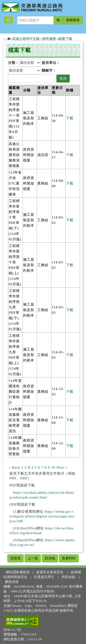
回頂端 (50, 558)
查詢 (63, 78)
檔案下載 (65, 39)
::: (5, 39)
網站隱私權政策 (18, 572)
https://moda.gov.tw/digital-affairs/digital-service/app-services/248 (42, 516)
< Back (14, 467)
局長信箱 (68, 577)
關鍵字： (49, 70)
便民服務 (49, 39)
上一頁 (33, 558)
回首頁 (15, 558)
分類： (14, 63)
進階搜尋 (73, 20)
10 (53, 467)
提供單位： (51, 63)
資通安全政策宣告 (50, 572)
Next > (62, 467)
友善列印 (69, 558)
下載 (70, 118)
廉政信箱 (12, 582)
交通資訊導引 (44, 577)
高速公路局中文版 (26, 39)
